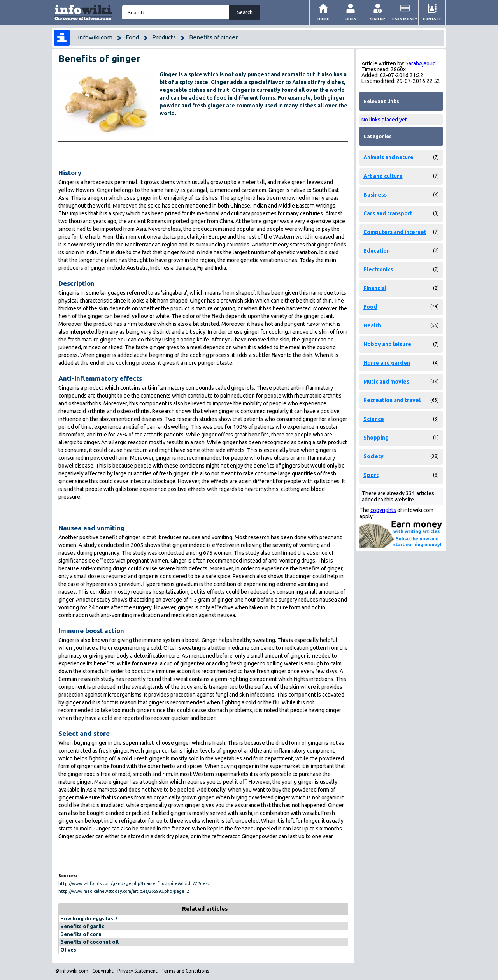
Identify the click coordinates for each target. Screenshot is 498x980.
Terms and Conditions (185, 971)
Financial (375, 288)
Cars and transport (388, 213)
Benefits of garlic (82, 926)
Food (132, 37)
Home (323, 19)
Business (375, 195)
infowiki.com (95, 37)
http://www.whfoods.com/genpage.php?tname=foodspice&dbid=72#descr (135, 883)
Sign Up (378, 19)
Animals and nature (388, 157)
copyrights (383, 510)
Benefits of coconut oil (89, 942)
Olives (68, 950)
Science (374, 419)
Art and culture (383, 176)
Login (351, 19)
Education (377, 251)
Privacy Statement (138, 971)
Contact (432, 19)
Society (373, 456)
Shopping (376, 438)
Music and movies (386, 382)
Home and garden (387, 363)
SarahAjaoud (421, 63)
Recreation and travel (392, 400)
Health (372, 325)
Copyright (103, 971)
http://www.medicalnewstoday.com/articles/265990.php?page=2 (124, 891)
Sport (371, 475)
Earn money (405, 19)
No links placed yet (384, 120)
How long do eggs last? (89, 918)
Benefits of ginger (213, 37)
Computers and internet (395, 232)
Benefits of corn (81, 934)
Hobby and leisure (387, 344)
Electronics (378, 269)
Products (164, 37)
